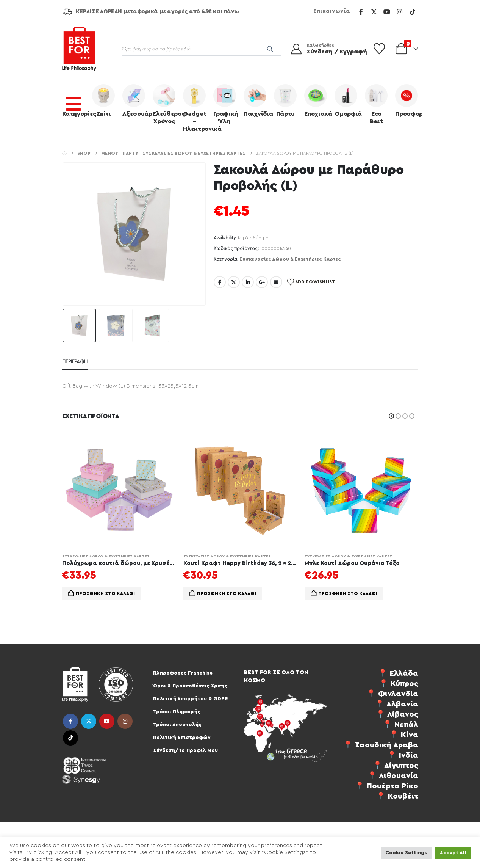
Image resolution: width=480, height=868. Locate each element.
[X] (374, 12)
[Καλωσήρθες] (324, 49)
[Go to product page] (119, 490)
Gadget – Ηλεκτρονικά (196, 108)
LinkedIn (248, 282)
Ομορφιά (348, 100)
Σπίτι (103, 100)
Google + (262, 282)
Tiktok (70, 738)
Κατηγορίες (75, 100)
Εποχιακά (317, 100)
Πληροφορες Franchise (183, 673)
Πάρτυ (285, 100)
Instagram (125, 721)
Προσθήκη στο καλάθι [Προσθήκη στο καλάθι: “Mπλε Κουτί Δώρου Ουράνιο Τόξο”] (348, 593)
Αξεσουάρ (136, 100)
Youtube (107, 721)
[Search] (270, 49)
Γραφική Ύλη (226, 104)
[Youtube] (387, 12)
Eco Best (376, 104)
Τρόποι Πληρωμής (177, 712)
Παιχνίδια (257, 100)
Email (276, 282)
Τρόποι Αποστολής (177, 724)
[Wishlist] (379, 49)
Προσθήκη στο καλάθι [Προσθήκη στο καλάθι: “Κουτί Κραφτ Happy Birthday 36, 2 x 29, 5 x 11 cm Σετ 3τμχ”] (227, 593)
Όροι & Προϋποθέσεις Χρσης (190, 686)
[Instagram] (400, 12)
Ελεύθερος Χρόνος (166, 104)
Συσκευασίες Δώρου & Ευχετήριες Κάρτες (290, 259)
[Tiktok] (413, 12)
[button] (391, 416)
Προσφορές (408, 100)
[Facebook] (361, 12)
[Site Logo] (79, 49)
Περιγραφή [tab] (75, 362)
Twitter (234, 282)
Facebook (220, 282)
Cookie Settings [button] (406, 853)
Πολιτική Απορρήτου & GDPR (191, 699)
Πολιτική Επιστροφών (182, 737)
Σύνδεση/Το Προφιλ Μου (185, 750)
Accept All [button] (453, 853)
